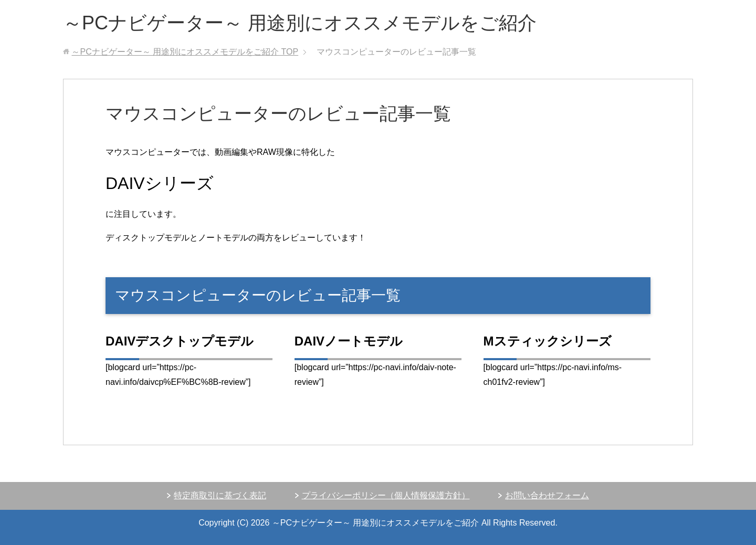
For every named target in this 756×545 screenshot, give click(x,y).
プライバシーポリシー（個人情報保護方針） (386, 495)
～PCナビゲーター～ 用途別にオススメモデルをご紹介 (300, 23)
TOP (185, 52)
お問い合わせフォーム (547, 495)
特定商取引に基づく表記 (220, 495)
